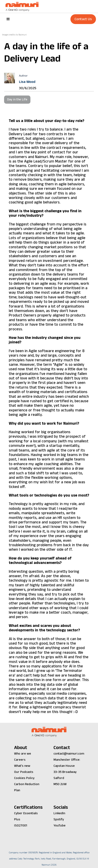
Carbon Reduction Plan (27, 787)
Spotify (59, 819)
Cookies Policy (24, 778)
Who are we (23, 754)
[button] (8, 19)
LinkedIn (59, 813)
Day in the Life (17, 99)
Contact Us (83, 19)
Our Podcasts (24, 772)
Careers (20, 760)
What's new (22, 766)
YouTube (60, 826)
